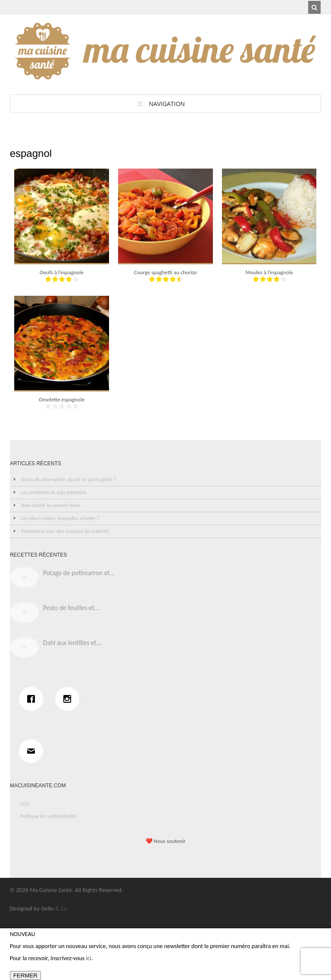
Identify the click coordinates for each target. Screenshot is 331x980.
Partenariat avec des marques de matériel (65, 531)
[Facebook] (33, 699)
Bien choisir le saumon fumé (51, 505)
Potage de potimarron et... (79, 573)
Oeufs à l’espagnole (62, 272)
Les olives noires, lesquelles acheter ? (60, 518)
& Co (61, 909)
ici (88, 958)
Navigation (167, 104)
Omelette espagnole (62, 399)
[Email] (33, 751)
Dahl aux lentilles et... (72, 643)
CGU (25, 804)
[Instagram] (69, 699)
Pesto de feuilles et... (71, 608)
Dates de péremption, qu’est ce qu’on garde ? (69, 479)
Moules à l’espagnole (270, 272)
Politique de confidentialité (48, 816)
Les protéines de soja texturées (54, 492)
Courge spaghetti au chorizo (165, 272)
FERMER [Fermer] (25, 975)
